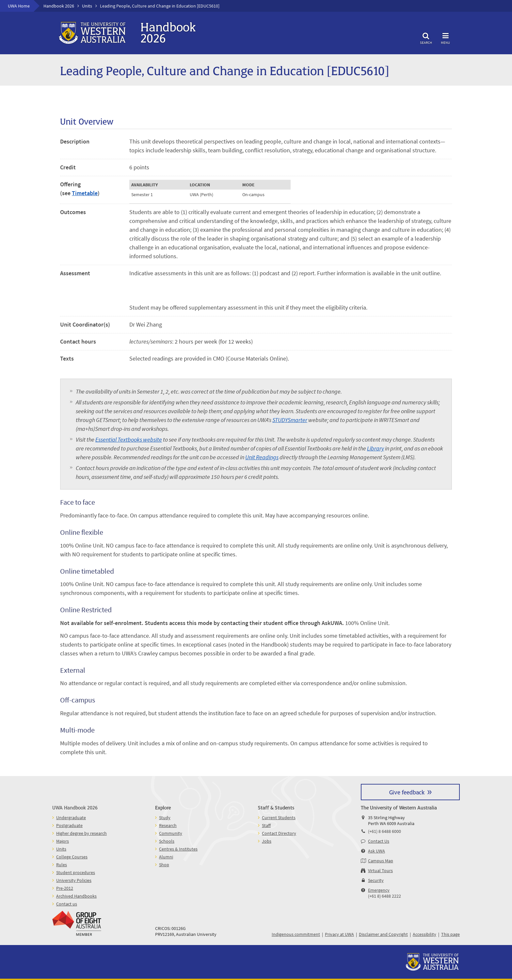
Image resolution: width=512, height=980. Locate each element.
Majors (63, 841)
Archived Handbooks (76, 896)
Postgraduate (69, 825)
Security (376, 880)
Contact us (67, 904)
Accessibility (424, 934)
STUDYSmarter (290, 420)
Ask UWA (376, 851)
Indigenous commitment (296, 934)
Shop (164, 865)
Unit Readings (262, 457)
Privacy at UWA (339, 934)
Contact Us (379, 841)
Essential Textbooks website (129, 439)
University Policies (74, 880)
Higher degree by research (81, 833)
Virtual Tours (380, 870)
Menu (445, 37)
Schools (167, 841)
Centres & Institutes (178, 849)
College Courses (72, 857)
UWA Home (19, 6)
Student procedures (76, 872)
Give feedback (407, 792)
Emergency (379, 890)
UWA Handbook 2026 (75, 807)
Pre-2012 (65, 888)
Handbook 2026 (59, 6)
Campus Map (381, 861)
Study (165, 818)
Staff (266, 825)
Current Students (279, 818)
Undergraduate (71, 818)
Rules (62, 865)
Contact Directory (279, 833)
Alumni (166, 857)
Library (376, 448)
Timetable (85, 193)
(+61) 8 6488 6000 (384, 831)
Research (168, 825)
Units (87, 6)
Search (426, 37)
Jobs (267, 841)
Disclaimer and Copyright (383, 934)
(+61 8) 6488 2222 (384, 896)
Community (171, 833)
